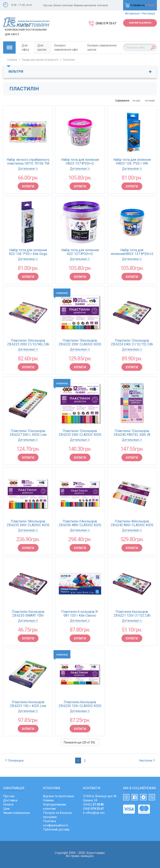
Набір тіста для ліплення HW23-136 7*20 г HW (132, 162)
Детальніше (28, 169)
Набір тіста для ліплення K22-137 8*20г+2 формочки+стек (80, 252)
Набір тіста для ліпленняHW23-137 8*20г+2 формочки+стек (132, 252)
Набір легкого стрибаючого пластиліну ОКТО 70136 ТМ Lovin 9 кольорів (28, 162)
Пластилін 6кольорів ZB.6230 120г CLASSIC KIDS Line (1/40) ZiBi (80, 704)
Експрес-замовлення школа (102, 47)
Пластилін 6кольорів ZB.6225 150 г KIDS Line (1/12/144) (28, 704)
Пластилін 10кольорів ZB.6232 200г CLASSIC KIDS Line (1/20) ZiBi (80, 342)
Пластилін (69, 60)
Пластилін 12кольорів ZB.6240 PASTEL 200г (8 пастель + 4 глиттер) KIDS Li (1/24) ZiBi (132, 433)
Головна (12, 60)
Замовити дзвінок (140, 23)
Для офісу (25, 47)
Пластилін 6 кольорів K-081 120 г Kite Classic (80, 614)
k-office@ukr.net (94, 813)
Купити (28, 186)
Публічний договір (56, 829)
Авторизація (132, 14)
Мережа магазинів (85, 5)
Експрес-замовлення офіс (66, 47)
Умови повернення (16, 813)
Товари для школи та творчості (40, 60)
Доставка (10, 800)
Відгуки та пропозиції (59, 796)
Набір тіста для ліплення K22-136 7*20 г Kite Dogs (28, 252)
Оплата (8, 804)
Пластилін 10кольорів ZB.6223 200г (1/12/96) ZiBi (28, 342)
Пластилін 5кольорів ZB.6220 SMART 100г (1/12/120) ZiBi (28, 614)
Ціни (6, 809)
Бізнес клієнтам (63, 5)
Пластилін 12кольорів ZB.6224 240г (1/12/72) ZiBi (132, 342)
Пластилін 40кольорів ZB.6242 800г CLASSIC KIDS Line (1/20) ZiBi (132, 523)
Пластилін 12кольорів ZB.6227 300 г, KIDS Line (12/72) (28, 433)
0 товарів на (140, 5)
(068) (93, 809)
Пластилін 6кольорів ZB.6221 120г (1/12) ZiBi (132, 614)
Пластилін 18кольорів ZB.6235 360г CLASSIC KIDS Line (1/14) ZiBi (28, 523)
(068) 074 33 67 (106, 23)
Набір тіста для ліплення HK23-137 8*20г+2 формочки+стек (80, 162)
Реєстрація (148, 14)
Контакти (102, 5)
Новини (48, 800)
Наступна (147, 761)
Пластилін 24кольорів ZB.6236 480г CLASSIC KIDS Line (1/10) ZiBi (80, 523)
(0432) (93, 804)
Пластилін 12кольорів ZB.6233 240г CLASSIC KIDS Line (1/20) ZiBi (80, 433)
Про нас (48, 5)
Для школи (42, 47)
